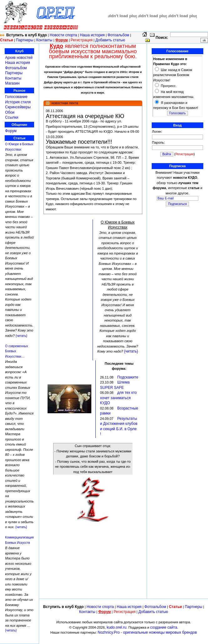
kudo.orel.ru (117, 627)
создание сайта (164, 627)
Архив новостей (19, 58)
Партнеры (25, 40)
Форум (11, 131)
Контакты (45, 40)
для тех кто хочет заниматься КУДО (118, 398)
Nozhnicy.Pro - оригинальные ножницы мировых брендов (147, 632)
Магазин (12, 83)
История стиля (18, 102)
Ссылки (12, 117)
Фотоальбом (118, 35)
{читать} (21, 336)
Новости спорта (63, 35)
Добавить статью (110, 40)
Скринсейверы (18, 107)
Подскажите (128, 377)
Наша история (92, 35)
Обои (10, 112)
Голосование (16, 97)
